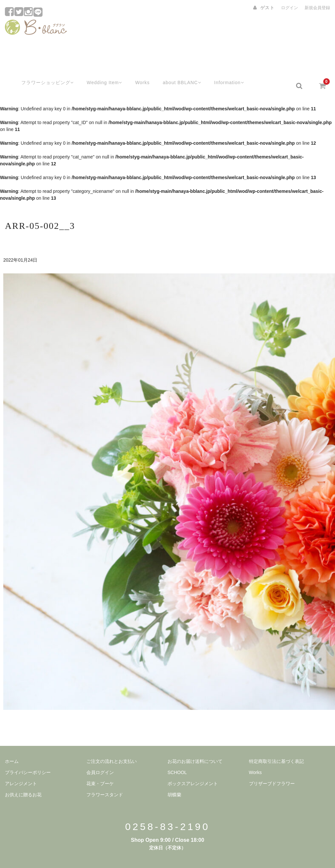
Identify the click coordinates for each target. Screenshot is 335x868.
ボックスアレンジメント (193, 767)
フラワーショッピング (39, 69)
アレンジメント (21, 767)
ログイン (290, 8)
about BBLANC (178, 69)
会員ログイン (100, 756)
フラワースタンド (105, 778)
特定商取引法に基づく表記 (276, 745)
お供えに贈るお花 (23, 778)
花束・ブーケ (100, 767)
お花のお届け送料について (195, 745)
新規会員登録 (317, 8)
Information (227, 69)
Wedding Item (98, 69)
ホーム (12, 745)
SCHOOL (177, 756)
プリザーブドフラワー (272, 767)
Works (137, 69)
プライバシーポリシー (28, 756)
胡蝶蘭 (174, 778)
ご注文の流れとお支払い (112, 745)
